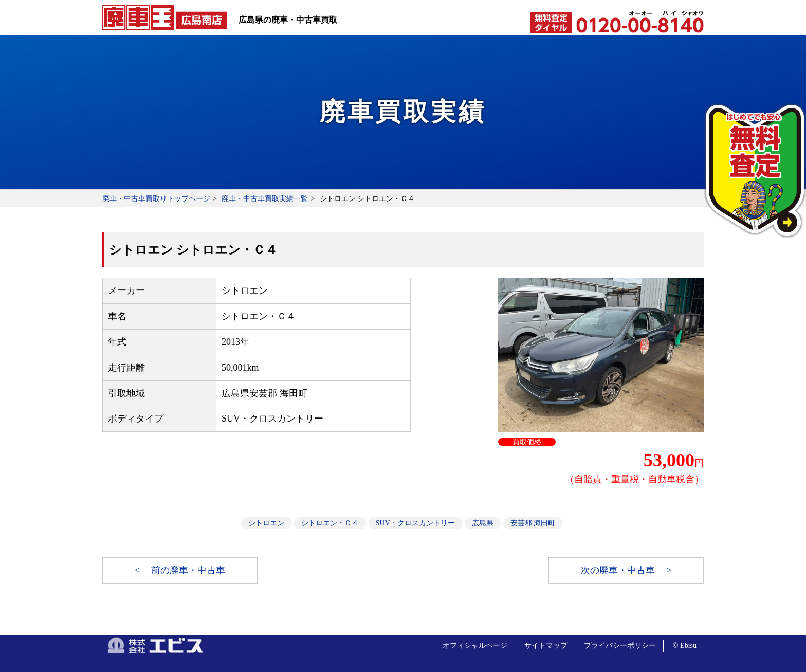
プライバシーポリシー (620, 646)
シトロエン (266, 523)
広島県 (483, 523)
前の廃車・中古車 (188, 570)
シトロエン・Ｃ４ (330, 523)
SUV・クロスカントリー (415, 523)
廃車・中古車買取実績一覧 (265, 199)
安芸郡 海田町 (533, 523)
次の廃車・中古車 (619, 570)
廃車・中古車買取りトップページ (156, 199)
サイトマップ (546, 646)
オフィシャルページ (475, 646)
